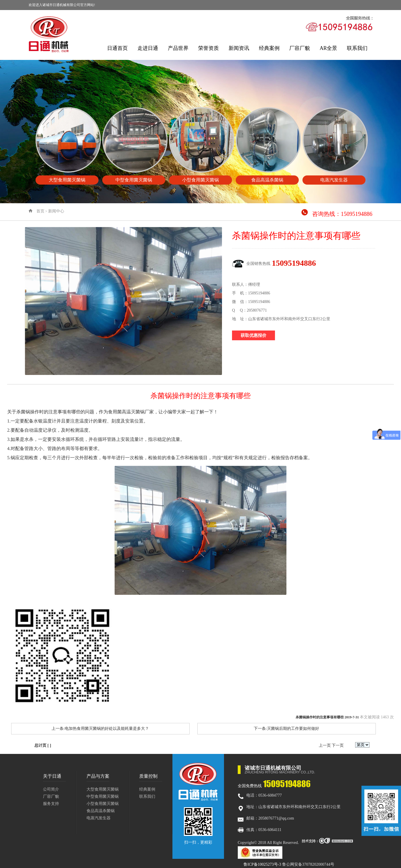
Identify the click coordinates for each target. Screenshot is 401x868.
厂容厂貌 (300, 48)
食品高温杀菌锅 (101, 811)
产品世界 (178, 48)
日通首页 (117, 48)
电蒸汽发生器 (99, 818)
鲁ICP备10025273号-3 (262, 864)
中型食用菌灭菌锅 (103, 796)
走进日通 (148, 48)
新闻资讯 (239, 48)
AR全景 (328, 48)
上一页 (325, 745)
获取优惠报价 (253, 335)
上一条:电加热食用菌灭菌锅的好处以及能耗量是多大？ (100, 729)
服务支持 (51, 804)
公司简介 (51, 789)
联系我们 (357, 48)
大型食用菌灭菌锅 (103, 789)
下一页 (338, 745)
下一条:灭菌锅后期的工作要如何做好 (286, 729)
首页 (40, 211)
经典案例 (269, 48)
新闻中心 (56, 211)
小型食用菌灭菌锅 (103, 804)
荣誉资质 (209, 48)
